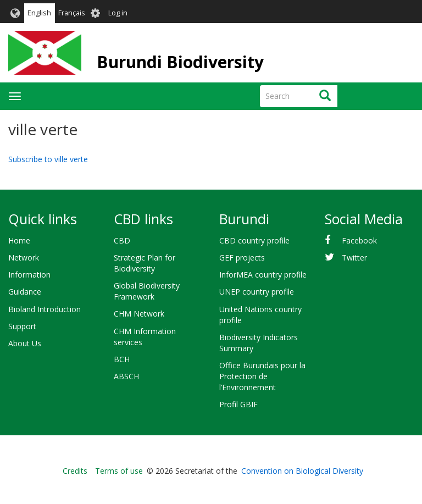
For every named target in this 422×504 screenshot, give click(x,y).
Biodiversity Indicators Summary (259, 343)
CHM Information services (145, 337)
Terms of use (119, 471)
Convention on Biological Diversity (302, 471)
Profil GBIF (238, 404)
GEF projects (242, 257)
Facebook (359, 240)
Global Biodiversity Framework (147, 291)
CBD (122, 240)
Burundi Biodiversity (180, 62)
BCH (122, 359)
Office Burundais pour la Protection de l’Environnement (262, 376)
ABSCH (126, 376)
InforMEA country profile (263, 275)
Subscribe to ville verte (48, 159)
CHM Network (139, 314)
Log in (118, 13)
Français (72, 13)
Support (22, 326)
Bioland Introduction (45, 309)
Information (29, 275)
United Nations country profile (260, 315)
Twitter (354, 257)
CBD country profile (254, 240)
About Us (25, 343)
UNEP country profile (257, 292)
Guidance (25, 292)
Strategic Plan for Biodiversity (145, 263)
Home (19, 240)
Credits (75, 471)
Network (24, 257)
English (39, 13)
